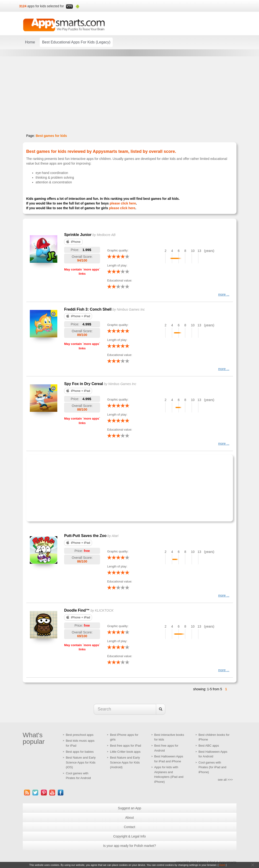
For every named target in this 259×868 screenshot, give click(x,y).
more (222, 865)
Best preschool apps (80, 735)
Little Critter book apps (125, 752)
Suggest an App (129, 808)
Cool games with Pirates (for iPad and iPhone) (212, 767)
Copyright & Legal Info (129, 836)
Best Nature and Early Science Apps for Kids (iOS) (81, 762)
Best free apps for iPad (125, 746)
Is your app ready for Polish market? (129, 846)
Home (30, 42)
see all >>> (225, 780)
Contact (129, 827)
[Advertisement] (94, 487)
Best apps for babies (80, 752)
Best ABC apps (209, 746)
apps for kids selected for (46, 6)
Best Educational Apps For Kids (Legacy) (76, 42)
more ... (224, 294)
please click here (123, 203)
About (129, 818)
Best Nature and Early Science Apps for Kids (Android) (125, 762)
